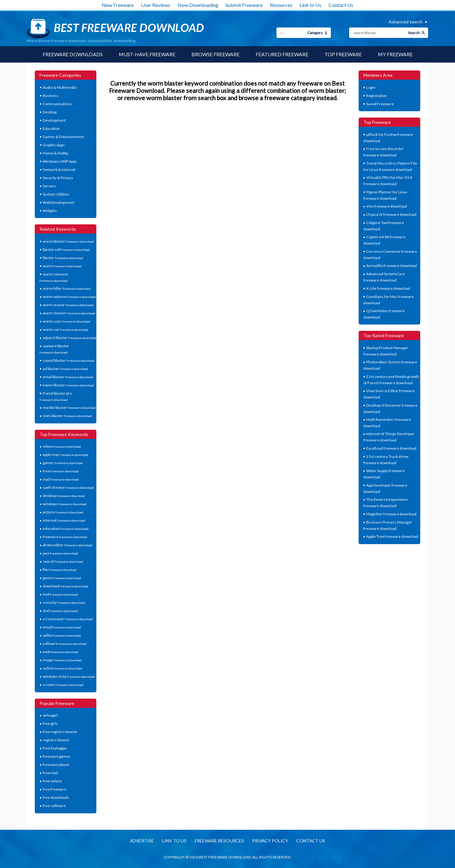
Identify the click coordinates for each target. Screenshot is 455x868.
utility (62, 635)
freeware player (56, 765)
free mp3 (50, 773)
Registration (376, 96)
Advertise (141, 841)
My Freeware (395, 54)
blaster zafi (66, 249)
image (62, 660)
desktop (64, 496)
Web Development (58, 202)
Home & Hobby (55, 153)
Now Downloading (198, 5)
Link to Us (310, 5)
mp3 (61, 479)
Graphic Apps (54, 145)
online (62, 668)
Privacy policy (270, 841)
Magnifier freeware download (391, 514)
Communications (57, 104)
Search (414, 33)
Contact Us (341, 5)
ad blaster (65, 369)
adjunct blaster (70, 338)
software (65, 643)
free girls (50, 723)
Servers (49, 186)
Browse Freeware (215, 54)
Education (51, 128)
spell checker (68, 487)
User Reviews (156, 5)
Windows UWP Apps (60, 161)
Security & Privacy (58, 178)
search (63, 561)
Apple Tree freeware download (392, 536)
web (61, 652)
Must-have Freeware (147, 54)
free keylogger (55, 748)
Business (51, 96)
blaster (63, 258)
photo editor (67, 545)
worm (62, 266)
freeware (65, 537)
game (62, 578)
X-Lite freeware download (388, 288)
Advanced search (406, 22)
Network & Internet (59, 170)
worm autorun (69, 297)
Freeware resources (219, 841)
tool (60, 594)
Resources (281, 5)
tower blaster (68, 385)
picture (63, 512)
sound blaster (69, 360)
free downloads (56, 797)
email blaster (68, 377)
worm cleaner (69, 313)
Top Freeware (343, 54)
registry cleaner (56, 740)
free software (54, 806)
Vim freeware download (387, 206)
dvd (60, 611)
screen (63, 685)
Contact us (312, 841)
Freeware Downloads (72, 54)
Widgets (50, 211)
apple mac (65, 455)
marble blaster (69, 407)
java (60, 553)
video (62, 446)
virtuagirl (50, 715)
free (61, 471)
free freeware (55, 789)
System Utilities (56, 194)
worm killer (67, 288)
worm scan (66, 321)
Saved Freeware (380, 104)
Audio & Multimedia (60, 87)
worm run (65, 329)
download (65, 586)
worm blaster (68, 241)
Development (54, 120)
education (66, 528)
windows (65, 504)
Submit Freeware (244, 5)
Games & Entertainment (63, 137)
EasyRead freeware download (391, 448)
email (62, 627)
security (64, 602)
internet (64, 520)
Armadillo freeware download (391, 266)
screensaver (68, 619)
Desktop (50, 112)
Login (371, 87)
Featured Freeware (282, 54)
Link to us (174, 841)
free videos (52, 781)
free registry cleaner (60, 732)
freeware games (57, 756)
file (60, 570)
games (63, 463)
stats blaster (67, 416)
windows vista (69, 676)
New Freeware (118, 5)
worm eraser (68, 305)
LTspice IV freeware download (391, 214)
